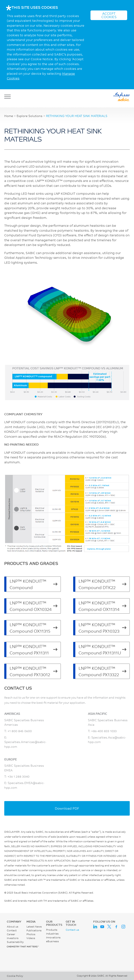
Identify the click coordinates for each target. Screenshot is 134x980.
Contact (12, 930)
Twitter (109, 927)
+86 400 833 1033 (104, 731)
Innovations (53, 937)
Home (9, 116)
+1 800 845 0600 (20, 731)
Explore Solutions (30, 116)
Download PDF (67, 808)
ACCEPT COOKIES (109, 15)
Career (11, 934)
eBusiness (52, 941)
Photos (31, 934)
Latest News (34, 927)
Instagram (123, 927)
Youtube (102, 927)
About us (13, 927)
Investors (13, 938)
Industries (52, 934)
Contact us (72, 930)
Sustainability (15, 942)
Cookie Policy (15, 976)
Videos (31, 938)
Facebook (116, 927)
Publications (34, 930)
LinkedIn (95, 927)
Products (52, 930)
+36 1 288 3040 (18, 776)
